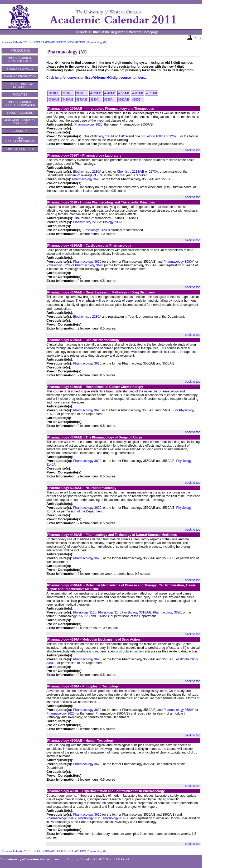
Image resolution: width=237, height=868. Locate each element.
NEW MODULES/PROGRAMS (20, 140)
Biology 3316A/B (140, 612)
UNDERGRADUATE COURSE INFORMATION (59, 42)
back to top (193, 150)
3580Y (67, 93)
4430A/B (68, 99)
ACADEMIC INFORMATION (20, 76)
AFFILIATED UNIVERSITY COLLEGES (20, 122)
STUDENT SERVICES (20, 69)
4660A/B (124, 99)
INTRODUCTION (20, 51)
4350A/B (124, 93)
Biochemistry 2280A (87, 172)
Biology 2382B (113, 222)
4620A (95, 99)
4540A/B (82, 99)
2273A (153, 172)
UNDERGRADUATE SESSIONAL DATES (20, 60)
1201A (123, 136)
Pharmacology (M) (98, 42)
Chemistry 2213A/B (131, 172)
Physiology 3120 (95, 230)
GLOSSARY (20, 131)
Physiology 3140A (111, 612)
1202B (174, 136)
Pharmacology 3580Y (178, 262)
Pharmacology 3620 (88, 124)
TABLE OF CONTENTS (20, 149)
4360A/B (137, 93)
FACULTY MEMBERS (20, 113)
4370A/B (151, 93)
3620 (80, 93)
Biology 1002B (155, 136)
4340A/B (110, 93)
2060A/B (54, 93)
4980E (136, 99)
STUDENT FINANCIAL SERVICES (20, 86)
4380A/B (54, 99)
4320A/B (96, 93)
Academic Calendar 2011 (15, 42)
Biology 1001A (104, 136)
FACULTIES (20, 95)
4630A (108, 99)
